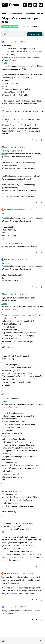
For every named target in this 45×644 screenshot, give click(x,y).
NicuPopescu (9, 210)
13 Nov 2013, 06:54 (27, 573)
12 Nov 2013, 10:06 (21, 42)
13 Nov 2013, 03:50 (21, 260)
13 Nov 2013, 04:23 (21, 294)
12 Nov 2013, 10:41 (21, 147)
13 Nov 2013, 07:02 (21, 607)
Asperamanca (9, 573)
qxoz (6, 42)
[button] (3, 641)
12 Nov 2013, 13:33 (26, 210)
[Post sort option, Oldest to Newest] (5, 34)
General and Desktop (10, 27)
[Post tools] (42, 140)
